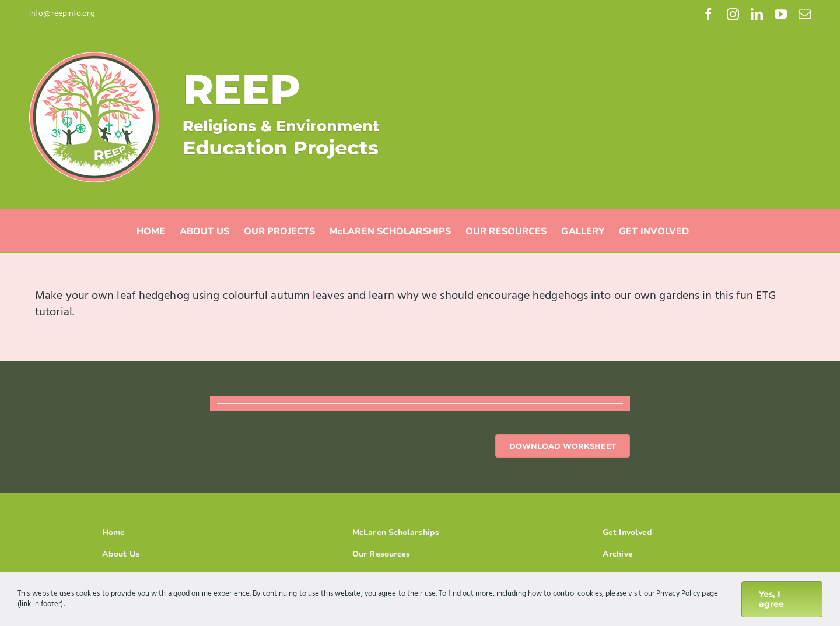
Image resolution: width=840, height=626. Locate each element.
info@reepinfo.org (62, 14)
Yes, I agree (771, 599)
